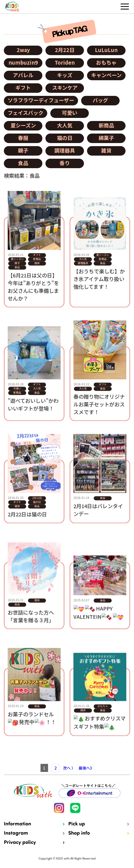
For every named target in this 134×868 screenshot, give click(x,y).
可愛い (70, 113)
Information (17, 824)
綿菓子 (106, 138)
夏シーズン (23, 125)
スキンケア (65, 88)
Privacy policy (20, 843)
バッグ (100, 100)
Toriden (65, 62)
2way (23, 50)
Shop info (79, 833)
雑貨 (106, 150)
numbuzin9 (23, 62)
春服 (23, 138)
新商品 (106, 125)
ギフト (23, 88)
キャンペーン (106, 75)
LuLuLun (106, 50)
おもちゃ (106, 62)
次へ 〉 (69, 768)
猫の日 (65, 138)
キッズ (65, 75)
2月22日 (65, 50)
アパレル (23, 75)
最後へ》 (86, 768)
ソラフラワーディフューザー (41, 100)
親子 (23, 150)
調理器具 (65, 150)
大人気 (65, 125)
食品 (23, 163)
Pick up (77, 824)
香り (65, 163)
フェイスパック (26, 113)
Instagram (16, 833)
